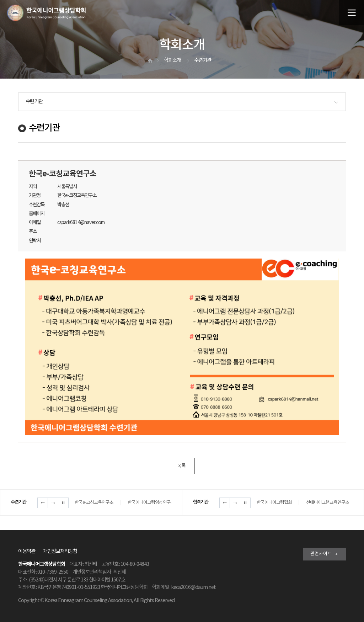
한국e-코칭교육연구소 (94, 503)
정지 (63, 503)
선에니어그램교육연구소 (328, 503)
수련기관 (34, 102)
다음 (53, 503)
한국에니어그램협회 (274, 503)
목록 (181, 466)
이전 (43, 503)
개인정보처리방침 (60, 551)
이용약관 (27, 551)
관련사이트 (325, 554)
